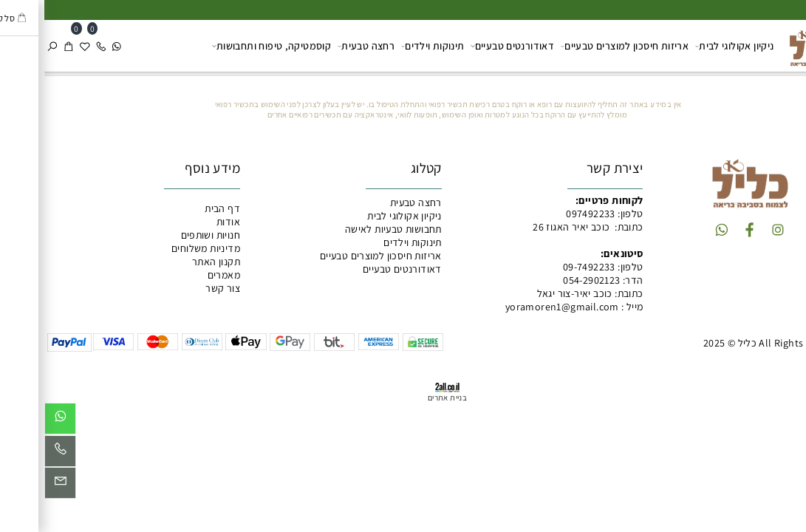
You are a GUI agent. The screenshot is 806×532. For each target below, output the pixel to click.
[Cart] (24, 46)
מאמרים (180, 275)
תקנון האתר (172, 262)
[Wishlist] (41, 46)
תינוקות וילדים (389, 46)
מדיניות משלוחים (161, 248)
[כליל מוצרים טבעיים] (769, 44)
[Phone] (57, 46)
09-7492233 (545, 267)
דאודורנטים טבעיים (468, 46)
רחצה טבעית (322, 46)
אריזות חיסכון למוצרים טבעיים (580, 46)
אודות (184, 222)
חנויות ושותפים (166, 235)
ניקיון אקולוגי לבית (690, 46)
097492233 (546, 214)
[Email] (16, 486)
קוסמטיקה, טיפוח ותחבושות (227, 46)
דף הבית (178, 208)
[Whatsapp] (72, 46)
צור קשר (178, 288)
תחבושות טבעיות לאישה (349, 229)
